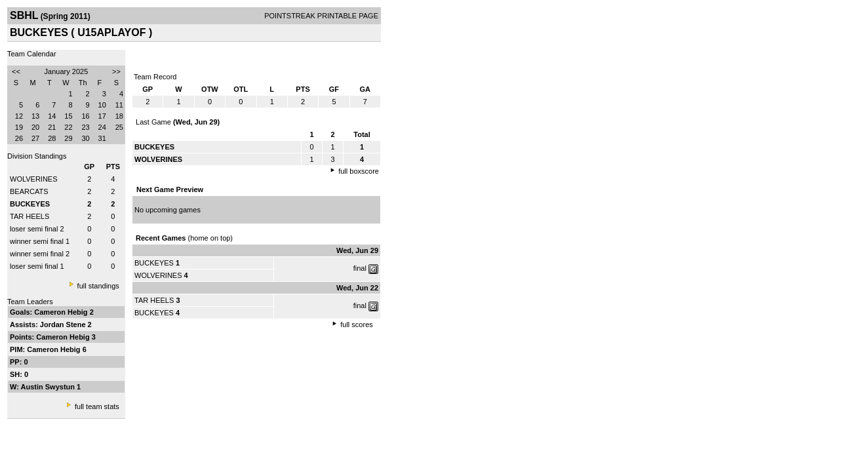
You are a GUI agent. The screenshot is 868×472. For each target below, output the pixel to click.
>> (116, 71)
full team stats (97, 406)
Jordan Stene (64, 324)
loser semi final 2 (37, 229)
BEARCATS (29, 191)
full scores (357, 324)
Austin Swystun (49, 387)
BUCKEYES (154, 263)
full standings (98, 286)
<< (16, 71)
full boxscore (359, 171)
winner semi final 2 (40, 254)
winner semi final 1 (40, 241)
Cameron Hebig (62, 312)
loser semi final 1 (37, 266)
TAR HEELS (30, 216)
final (360, 268)
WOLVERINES (34, 179)
